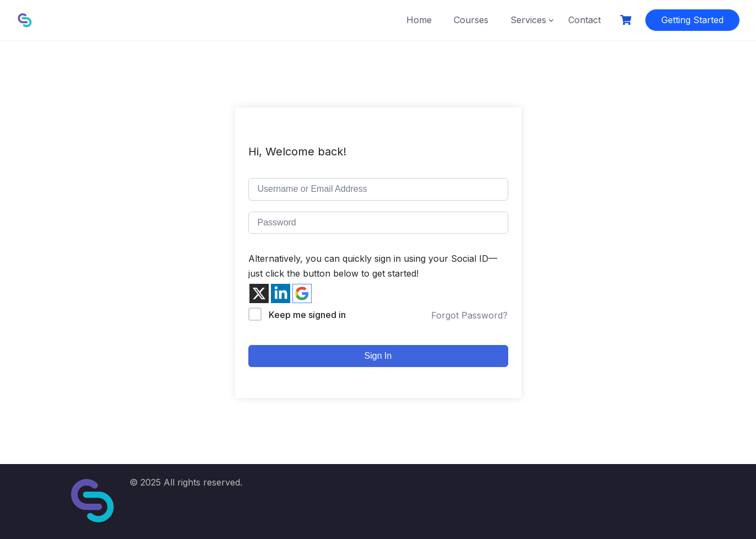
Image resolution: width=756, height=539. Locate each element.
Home (419, 20)
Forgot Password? (469, 315)
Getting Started (692, 20)
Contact (584, 20)
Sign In (378, 356)
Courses (471, 20)
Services (528, 20)
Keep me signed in (307, 315)
